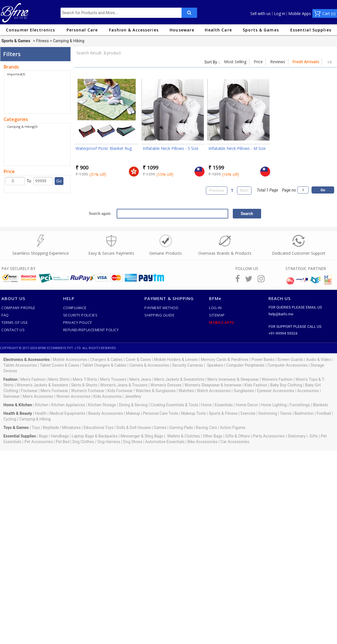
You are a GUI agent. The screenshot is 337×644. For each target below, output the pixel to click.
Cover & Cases (138, 360)
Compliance (75, 308)
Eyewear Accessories (276, 391)
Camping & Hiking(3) (22, 127)
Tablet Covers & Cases (59, 365)
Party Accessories (269, 436)
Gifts (314, 436)
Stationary (297, 436)
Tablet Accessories (20, 365)
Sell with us (261, 14)
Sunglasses (244, 391)
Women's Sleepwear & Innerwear (213, 385)
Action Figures (233, 428)
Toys (36, 428)
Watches (186, 391)
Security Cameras (188, 365)
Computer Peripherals (245, 365)
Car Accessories (235, 442)
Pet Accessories (39, 442)
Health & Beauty (18, 413)
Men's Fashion (33, 379)
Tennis (286, 413)
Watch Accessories (214, 391)
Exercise (248, 413)
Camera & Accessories (149, 365)
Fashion (10, 379)
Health (41, 413)
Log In (215, 308)
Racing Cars (207, 428)
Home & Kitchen (18, 405)
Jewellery (133, 396)
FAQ (5, 315)
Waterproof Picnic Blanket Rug (104, 148)
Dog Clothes (83, 442)
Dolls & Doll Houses (134, 428)
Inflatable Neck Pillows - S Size (171, 148)
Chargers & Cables (107, 360)
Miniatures (71, 428)
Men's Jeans (140, 379)
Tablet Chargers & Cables (104, 365)
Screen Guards (290, 360)
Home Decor (247, 405)
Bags (43, 436)
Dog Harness (108, 442)
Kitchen (42, 405)
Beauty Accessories (106, 413)
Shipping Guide (159, 315)
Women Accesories (73, 396)
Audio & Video (318, 360)
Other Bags (213, 436)
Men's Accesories (38, 396)
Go (59, 181)
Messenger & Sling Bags (142, 436)
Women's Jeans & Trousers (124, 385)
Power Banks (263, 360)
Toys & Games (16, 428)
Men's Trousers (113, 379)
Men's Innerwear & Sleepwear (233, 379)
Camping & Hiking (35, 419)
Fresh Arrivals (306, 62)
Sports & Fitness (223, 413)
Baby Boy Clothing (286, 385)
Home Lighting (274, 405)
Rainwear (12, 396)
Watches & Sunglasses (156, 391)
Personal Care (82, 30)
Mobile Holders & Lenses (176, 360)
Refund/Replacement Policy (91, 330)
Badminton (304, 413)
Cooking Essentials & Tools (174, 405)
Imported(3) (16, 74)
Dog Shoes (133, 442)
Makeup (133, 413)
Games (160, 428)
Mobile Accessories (70, 360)
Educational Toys (99, 428)
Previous (217, 190)
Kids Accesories (108, 396)
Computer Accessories (287, 365)
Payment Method (161, 308)
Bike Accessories (202, 442)
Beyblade (51, 428)
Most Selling (235, 62)
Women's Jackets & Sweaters (42, 385)
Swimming (268, 413)
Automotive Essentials (165, 442)
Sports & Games (261, 30)
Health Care (218, 30)
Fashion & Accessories (134, 30)
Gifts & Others (238, 436)
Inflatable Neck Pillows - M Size (237, 148)
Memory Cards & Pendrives (225, 360)
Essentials (224, 405)
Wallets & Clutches (184, 436)
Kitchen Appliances (68, 405)
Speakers (215, 365)
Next (244, 190)
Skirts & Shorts (84, 385)
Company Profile (18, 308)
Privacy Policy (78, 322)
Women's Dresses (166, 385)
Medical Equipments (67, 413)
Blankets (321, 405)
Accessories (308, 391)
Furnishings (300, 405)
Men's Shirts (59, 379)
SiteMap (217, 315)
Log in (280, 14)
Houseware (182, 30)
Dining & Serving (133, 405)
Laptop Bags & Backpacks (95, 436)
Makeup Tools (194, 413)
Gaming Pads (181, 428)
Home (206, 405)
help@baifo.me (281, 314)
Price (258, 62)
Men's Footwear (54, 391)
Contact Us (13, 330)
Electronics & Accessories (27, 360)
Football (324, 413)
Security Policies (80, 315)
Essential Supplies (311, 30)
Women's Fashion (277, 379)
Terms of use (15, 322)
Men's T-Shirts (85, 379)
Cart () (329, 13)
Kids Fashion (256, 385)
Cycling (10, 419)
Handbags (60, 436)
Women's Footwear (88, 391)
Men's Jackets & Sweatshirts (179, 379)
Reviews (278, 62)
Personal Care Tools (161, 413)
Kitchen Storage (102, 405)
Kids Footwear (120, 391)
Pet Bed (63, 442)
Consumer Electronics (30, 30)
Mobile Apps (300, 14)
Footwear (29, 391)
